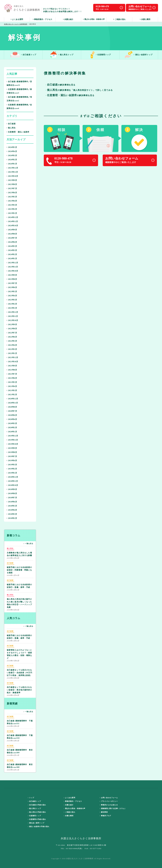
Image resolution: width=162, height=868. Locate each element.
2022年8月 (12, 329)
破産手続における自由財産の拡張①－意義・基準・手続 (19, 584)
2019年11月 (12, 440)
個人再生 (11, 128)
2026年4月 (12, 151)
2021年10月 (12, 362)
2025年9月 (12, 180)
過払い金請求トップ (139, 55)
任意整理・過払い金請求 (18, 132)
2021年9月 (12, 366)
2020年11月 (12, 403)
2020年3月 (12, 423)
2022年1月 (12, 353)
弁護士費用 (145, 19)
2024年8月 (12, 234)
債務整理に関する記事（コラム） (113, 808)
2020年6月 (12, 415)
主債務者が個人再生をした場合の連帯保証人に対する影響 (19, 552)
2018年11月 (12, 481)
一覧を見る (28, 544)
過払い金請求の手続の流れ (39, 827)
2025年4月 (12, 201)
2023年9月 (12, 275)
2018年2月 (12, 518)
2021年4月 (12, 386)
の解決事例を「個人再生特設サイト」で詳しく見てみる (80, 90)
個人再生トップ (62, 55)
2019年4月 (12, 461)
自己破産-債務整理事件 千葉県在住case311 (20, 720)
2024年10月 (12, 226)
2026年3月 (12, 156)
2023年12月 (12, 263)
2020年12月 (12, 399)
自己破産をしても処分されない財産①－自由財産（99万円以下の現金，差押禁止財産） (20, 670)
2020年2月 (12, 428)
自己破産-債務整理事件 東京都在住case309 (20, 749)
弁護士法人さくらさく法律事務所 (16, 24)
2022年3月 (12, 349)
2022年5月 (12, 341)
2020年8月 (12, 407)
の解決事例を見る (71, 95)
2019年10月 (12, 444)
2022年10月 (12, 320)
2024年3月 (12, 250)
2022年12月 (12, 312)
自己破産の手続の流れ (37, 805)
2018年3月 (12, 514)
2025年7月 (12, 189)
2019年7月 (12, 456)
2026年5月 (12, 147)
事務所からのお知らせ (109, 805)
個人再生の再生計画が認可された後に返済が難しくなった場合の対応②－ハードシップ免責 (19, 601)
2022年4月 (12, 345)
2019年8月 (12, 452)
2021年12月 (12, 357)
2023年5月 (12, 292)
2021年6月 (12, 378)
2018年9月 (12, 489)
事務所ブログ (105, 816)
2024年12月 (12, 217)
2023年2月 (12, 304)
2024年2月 (12, 254)
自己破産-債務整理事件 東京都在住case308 (20, 764)
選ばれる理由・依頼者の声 (94, 19)
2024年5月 (12, 246)
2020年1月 (12, 432)
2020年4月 (12, 419)
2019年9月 (12, 448)
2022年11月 (12, 316)
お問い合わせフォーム (109, 798)
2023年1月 (12, 308)
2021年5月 (12, 382)
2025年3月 (12, 205)
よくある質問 (17, 19)
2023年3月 (12, 300)
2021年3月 (12, 390)
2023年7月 (12, 283)
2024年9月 (12, 230)
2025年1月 (12, 213)
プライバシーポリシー (109, 801)
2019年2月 (12, 469)
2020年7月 (12, 411)
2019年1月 (12, 473)
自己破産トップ (23, 55)
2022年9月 (12, 325)
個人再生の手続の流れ (37, 812)
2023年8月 (12, 279)
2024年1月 (12, 259)
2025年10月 (12, 176)
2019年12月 (12, 436)
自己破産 (11, 124)
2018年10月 (12, 485)
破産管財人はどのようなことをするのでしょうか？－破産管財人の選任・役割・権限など (19, 652)
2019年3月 (12, 465)
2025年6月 (12, 193)
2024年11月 (12, 221)
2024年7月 (12, 238)
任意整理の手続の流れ (37, 819)
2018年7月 (12, 498)
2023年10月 (12, 271)
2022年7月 (12, 333)
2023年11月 (12, 267)
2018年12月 (12, 477)
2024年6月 (12, 242)
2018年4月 (12, 510)
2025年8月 (12, 184)
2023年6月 (12, 287)
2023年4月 (12, 296)
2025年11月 (12, 172)
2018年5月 (12, 506)
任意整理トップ (100, 55)
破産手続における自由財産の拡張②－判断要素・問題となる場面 (19, 568)
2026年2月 (12, 160)
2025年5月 (12, 197)
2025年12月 (12, 168)
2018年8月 (12, 494)
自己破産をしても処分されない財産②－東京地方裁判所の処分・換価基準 (19, 688)
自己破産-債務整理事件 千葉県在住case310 (20, 734)
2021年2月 (12, 395)
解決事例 (104, 812)
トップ (31, 798)
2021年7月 (12, 374)
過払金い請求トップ (36, 823)
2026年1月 (12, 164)
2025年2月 (12, 209)
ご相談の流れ (119, 19)
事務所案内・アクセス (43, 19)
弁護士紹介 (68, 19)
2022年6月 (12, 337)
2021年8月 (12, 370)
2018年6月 (12, 502)
